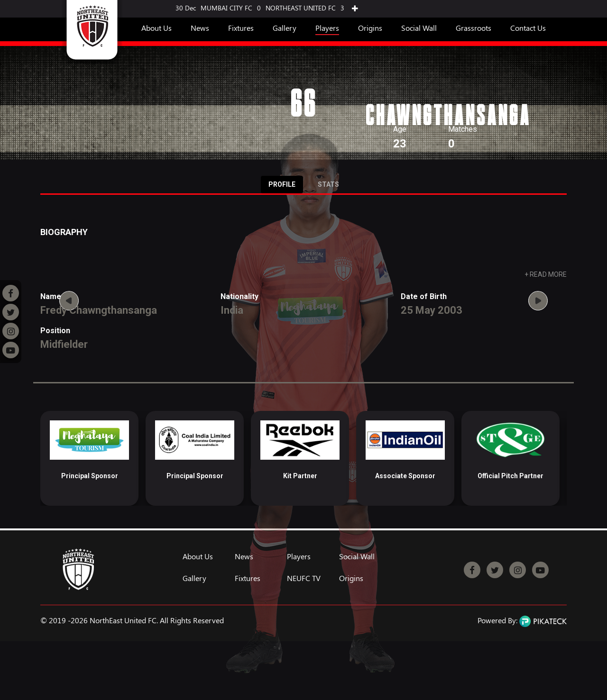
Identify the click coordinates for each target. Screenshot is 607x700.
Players (327, 28)
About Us (156, 28)
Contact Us (528, 28)
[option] (89, 458)
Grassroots (474, 28)
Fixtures (241, 28)
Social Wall (419, 28)
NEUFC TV (304, 578)
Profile (282, 184)
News (200, 28)
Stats (328, 184)
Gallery (285, 28)
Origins (370, 28)
